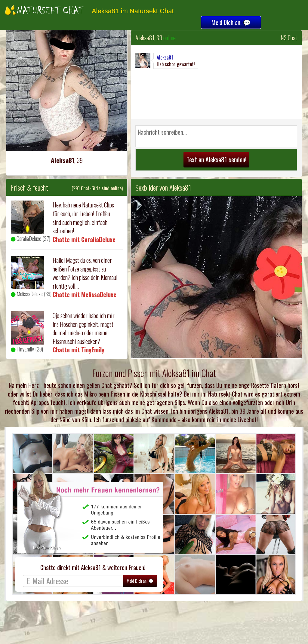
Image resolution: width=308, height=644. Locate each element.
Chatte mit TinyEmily (79, 350)
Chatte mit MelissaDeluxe (85, 294)
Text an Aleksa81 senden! (216, 159)
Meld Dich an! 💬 (231, 22)
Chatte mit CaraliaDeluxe (84, 239)
